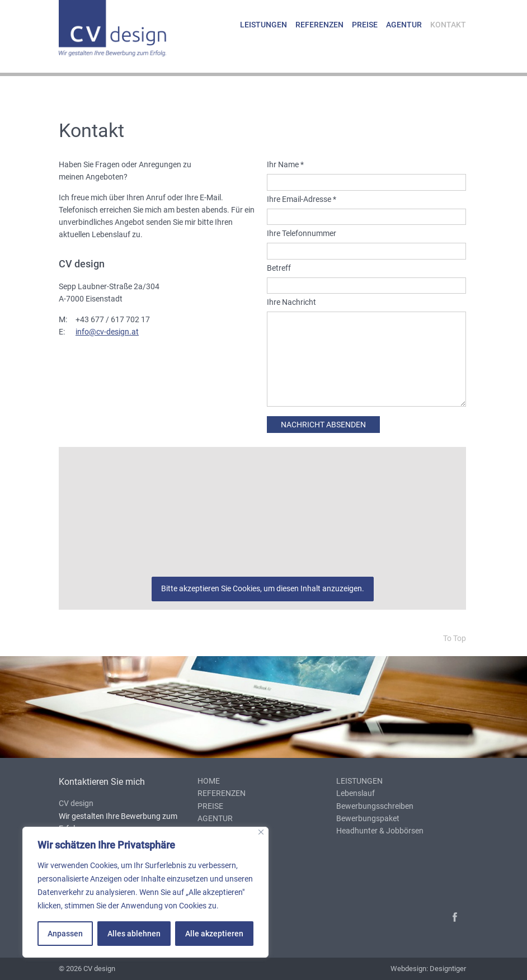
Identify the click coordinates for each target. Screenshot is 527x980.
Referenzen (319, 25)
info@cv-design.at (107, 332)
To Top (455, 638)
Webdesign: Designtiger (428, 969)
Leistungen (263, 25)
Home (209, 781)
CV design (76, 803)
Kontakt (448, 25)
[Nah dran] (261, 832)
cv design (124, 31)
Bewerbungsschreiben (375, 806)
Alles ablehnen (134, 934)
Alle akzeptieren (214, 934)
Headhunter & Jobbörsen (380, 831)
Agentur (404, 25)
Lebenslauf (356, 793)
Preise (365, 25)
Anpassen (65, 934)
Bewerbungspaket (368, 818)
